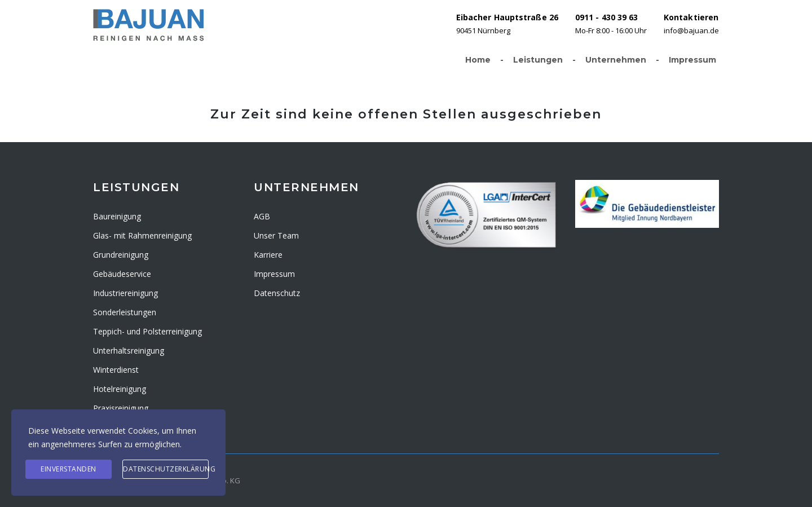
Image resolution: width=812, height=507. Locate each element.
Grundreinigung (121, 255)
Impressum (692, 60)
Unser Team (276, 235)
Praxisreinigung (121, 408)
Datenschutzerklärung (166, 469)
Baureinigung (117, 216)
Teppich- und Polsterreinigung (147, 331)
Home (484, 60)
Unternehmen (621, 60)
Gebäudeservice (122, 274)
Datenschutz (277, 293)
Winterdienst (116, 370)
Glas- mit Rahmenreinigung (142, 235)
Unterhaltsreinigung (129, 351)
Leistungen (544, 60)
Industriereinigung (125, 293)
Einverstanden (69, 469)
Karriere (268, 255)
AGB (262, 216)
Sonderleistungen (125, 312)
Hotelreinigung (120, 389)
